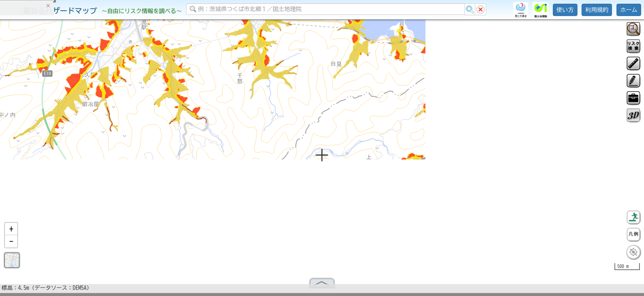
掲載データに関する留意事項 (45, 140)
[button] (11, 232)
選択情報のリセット (87, 162)
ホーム (629, 10)
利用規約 (597, 10)
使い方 (565, 10)
